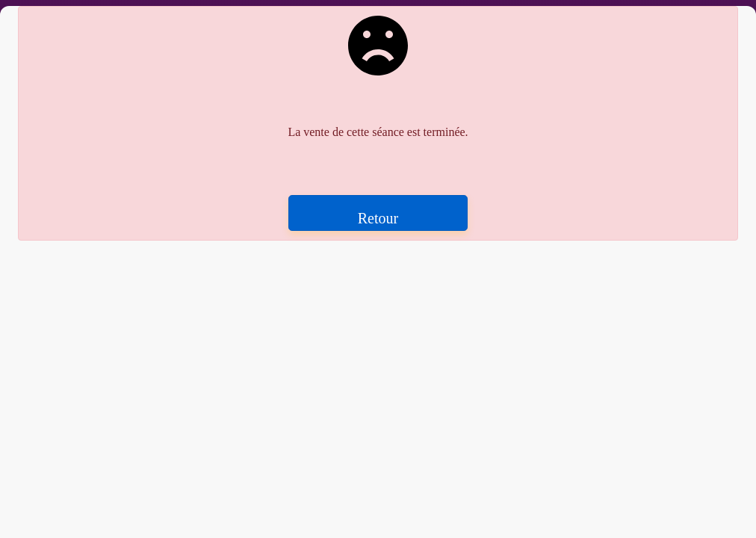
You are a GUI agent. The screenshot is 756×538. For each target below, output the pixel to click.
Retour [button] (378, 218)
